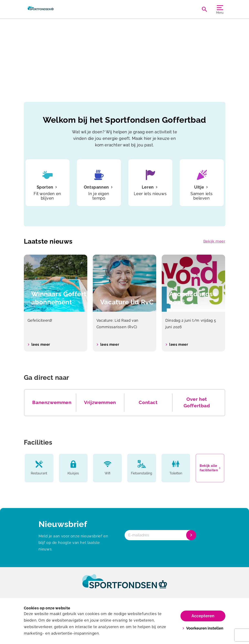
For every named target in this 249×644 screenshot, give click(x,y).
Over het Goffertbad (197, 402)
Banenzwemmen (52, 402)
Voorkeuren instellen (203, 628)
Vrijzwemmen (100, 402)
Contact (148, 402)
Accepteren (203, 616)
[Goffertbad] (41, 9)
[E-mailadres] (160, 535)
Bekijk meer (214, 241)
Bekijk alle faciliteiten (210, 468)
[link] (125, 585)
